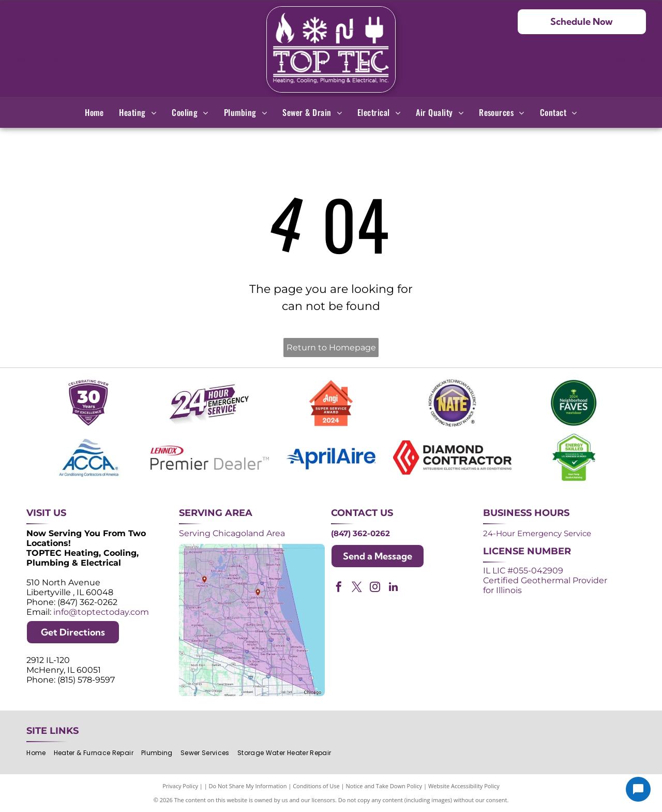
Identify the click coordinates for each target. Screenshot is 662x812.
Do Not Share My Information (248, 786)
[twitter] (357, 588)
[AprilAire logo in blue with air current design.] (331, 457)
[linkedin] (393, 588)
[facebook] (339, 588)
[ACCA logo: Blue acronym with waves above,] (88, 457)
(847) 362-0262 (599, 71)
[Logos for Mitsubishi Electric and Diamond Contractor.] (453, 457)
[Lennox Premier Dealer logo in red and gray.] (210, 457)
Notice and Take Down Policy (384, 786)
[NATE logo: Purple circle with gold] (453, 403)
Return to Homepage (331, 348)
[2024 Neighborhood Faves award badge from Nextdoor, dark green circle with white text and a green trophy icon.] (574, 403)
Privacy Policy (180, 786)
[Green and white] (574, 457)
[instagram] (375, 588)
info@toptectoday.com (101, 612)
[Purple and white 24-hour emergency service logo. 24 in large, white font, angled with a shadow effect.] (210, 403)
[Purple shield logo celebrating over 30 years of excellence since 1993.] (88, 403)
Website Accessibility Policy (464, 786)
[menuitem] (94, 112)
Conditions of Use (316, 786)
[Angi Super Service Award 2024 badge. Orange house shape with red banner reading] (331, 403)
